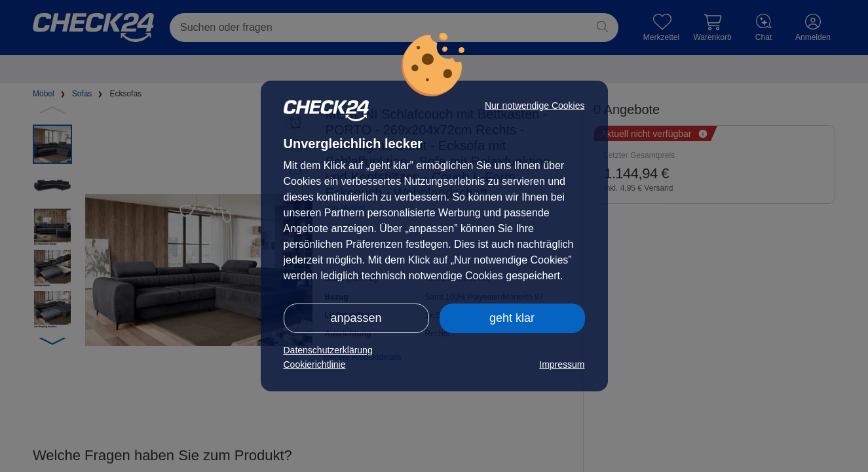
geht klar (512, 318)
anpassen (356, 318)
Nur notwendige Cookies (535, 106)
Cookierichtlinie (315, 364)
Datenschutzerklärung (328, 350)
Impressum (562, 364)
